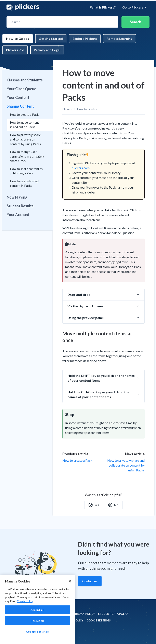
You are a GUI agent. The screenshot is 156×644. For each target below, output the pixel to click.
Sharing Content (20, 106)
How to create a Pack (77, 460)
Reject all (37, 621)
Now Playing (17, 197)
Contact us (90, 581)
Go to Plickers (134, 7)
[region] (37, 610)
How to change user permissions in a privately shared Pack (27, 156)
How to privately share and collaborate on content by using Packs (126, 465)
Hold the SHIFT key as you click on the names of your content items (101, 378)
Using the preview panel (86, 318)
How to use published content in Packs (24, 183)
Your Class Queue (21, 89)
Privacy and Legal (47, 50)
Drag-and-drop (79, 294)
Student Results (20, 206)
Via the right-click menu (85, 306)
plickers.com (81, 168)
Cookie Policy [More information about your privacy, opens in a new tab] (25, 601)
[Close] (70, 581)
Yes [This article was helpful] (94, 505)
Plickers (67, 109)
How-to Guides (18, 38)
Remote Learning (120, 38)
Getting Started (51, 38)
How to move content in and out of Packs (24, 125)
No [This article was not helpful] (113, 505)
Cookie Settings (99, 620)
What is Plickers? (103, 7)
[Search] (62, 22)
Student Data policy (113, 614)
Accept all (38, 610)
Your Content (18, 97)
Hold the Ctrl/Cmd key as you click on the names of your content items (98, 394)
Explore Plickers (85, 38)
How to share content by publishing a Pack (27, 171)
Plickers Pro (15, 50)
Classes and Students (25, 80)
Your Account (18, 215)
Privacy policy (84, 614)
